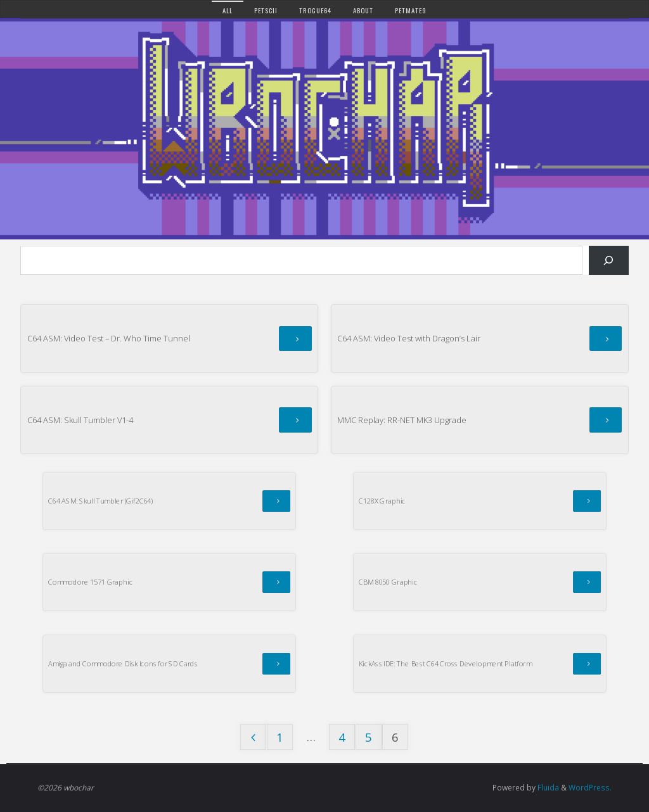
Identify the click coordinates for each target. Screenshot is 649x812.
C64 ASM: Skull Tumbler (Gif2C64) (100, 501)
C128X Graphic (382, 501)
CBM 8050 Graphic (388, 582)
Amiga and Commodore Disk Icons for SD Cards (123, 663)
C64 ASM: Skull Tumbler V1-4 (80, 420)
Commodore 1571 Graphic (90, 582)
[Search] (609, 260)
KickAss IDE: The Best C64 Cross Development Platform (445, 663)
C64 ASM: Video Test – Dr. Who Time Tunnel (109, 338)
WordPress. (590, 788)
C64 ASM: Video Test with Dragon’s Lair (409, 338)
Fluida (547, 788)
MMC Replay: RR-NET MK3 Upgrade (402, 420)
